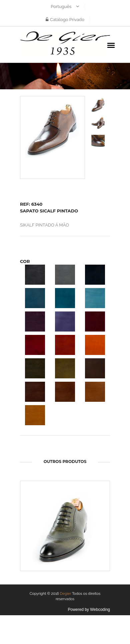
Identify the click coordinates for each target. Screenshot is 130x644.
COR (25, 261)
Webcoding (100, 610)
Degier (66, 594)
